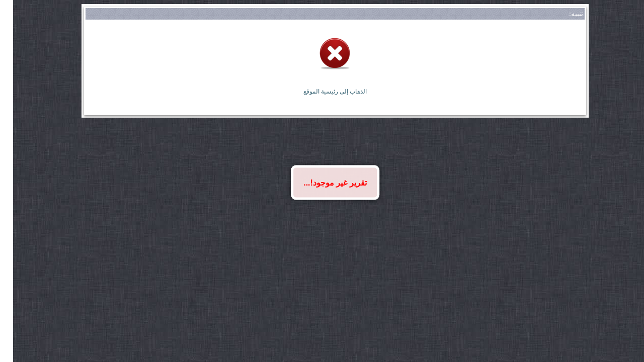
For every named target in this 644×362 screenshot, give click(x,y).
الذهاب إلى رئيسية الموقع (322, 92)
